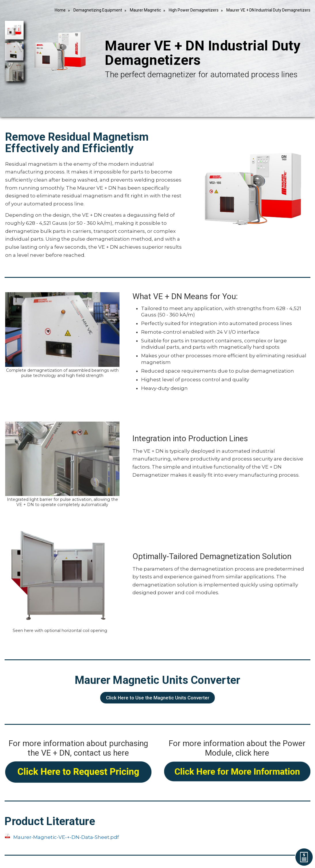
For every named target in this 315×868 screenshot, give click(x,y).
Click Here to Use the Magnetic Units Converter (157, 698)
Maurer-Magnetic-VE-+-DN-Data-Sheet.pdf (66, 837)
